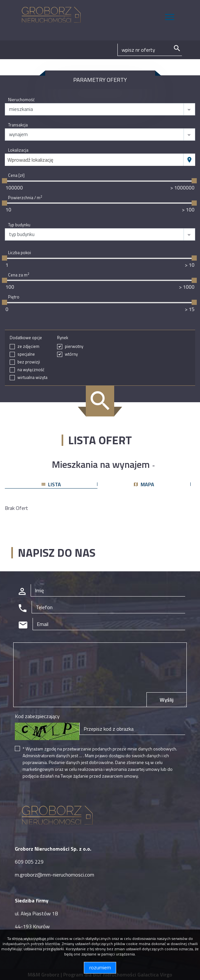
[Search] (150, 50)
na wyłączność (31, 370)
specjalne (26, 354)
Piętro (14, 297)
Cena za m (19, 275)
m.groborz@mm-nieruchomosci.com (55, 875)
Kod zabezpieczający (37, 716)
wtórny (71, 354)
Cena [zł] (16, 175)
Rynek (63, 338)
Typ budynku (19, 225)
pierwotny (74, 346)
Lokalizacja (18, 150)
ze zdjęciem (28, 346)
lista (51, 484)
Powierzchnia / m (25, 198)
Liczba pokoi (20, 253)
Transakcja (18, 125)
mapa (144, 484)
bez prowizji (29, 362)
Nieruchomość (21, 100)
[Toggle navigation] (170, 18)
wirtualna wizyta (32, 377)
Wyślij (167, 700)
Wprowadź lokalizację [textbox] (30, 160)
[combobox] (94, 160)
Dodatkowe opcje (26, 338)
